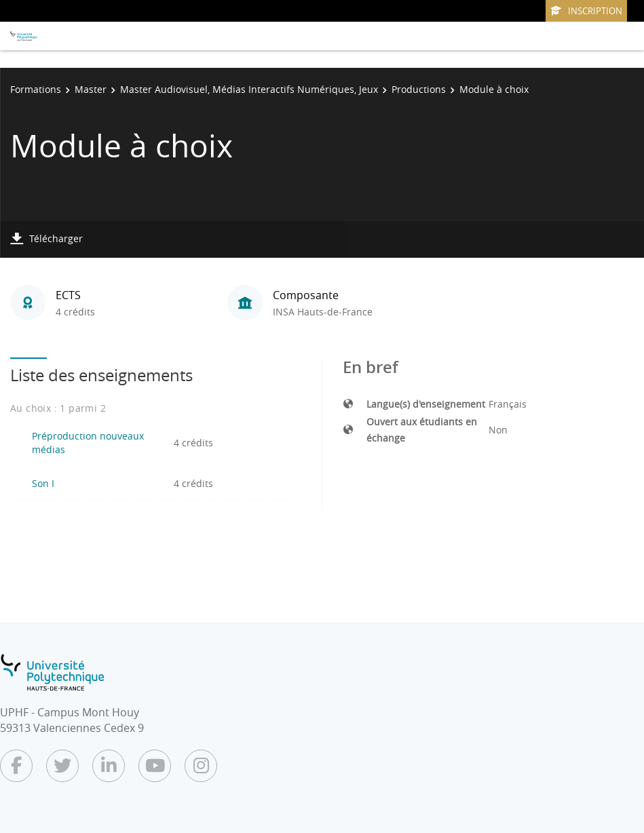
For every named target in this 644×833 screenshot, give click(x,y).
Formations (36, 89)
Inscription (586, 11)
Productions (419, 89)
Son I (43, 483)
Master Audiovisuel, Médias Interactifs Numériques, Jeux (249, 89)
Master (91, 89)
